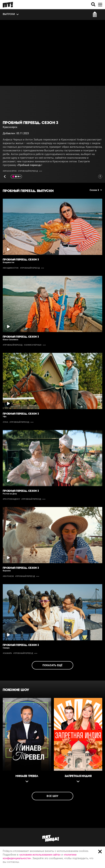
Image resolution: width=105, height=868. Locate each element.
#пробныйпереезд (28, 171)
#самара (7, 653)
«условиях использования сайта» (40, 855)
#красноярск (10, 171)
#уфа (5, 422)
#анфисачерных (33, 345)
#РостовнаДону (11, 499)
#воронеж (8, 576)
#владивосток (11, 268)
